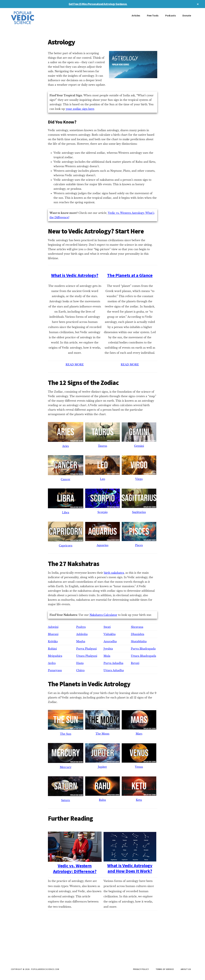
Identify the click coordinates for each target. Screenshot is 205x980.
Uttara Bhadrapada (143, 656)
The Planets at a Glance (130, 275)
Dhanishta (138, 634)
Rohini (52, 649)
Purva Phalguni (86, 649)
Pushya (81, 627)
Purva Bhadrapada (143, 649)
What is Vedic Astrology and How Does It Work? (130, 865)
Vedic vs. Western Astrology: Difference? (75, 866)
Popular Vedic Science (35, 18)
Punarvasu (55, 670)
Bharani (53, 634)
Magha (81, 641)
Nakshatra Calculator (103, 615)
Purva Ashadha (113, 663)
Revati (135, 663)
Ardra (52, 663)
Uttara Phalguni (87, 656)
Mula (107, 656)
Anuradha (110, 641)
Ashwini (53, 627)
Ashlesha (82, 634)
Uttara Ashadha (114, 670)
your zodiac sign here (80, 109)
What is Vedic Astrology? (75, 275)
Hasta (80, 663)
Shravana (137, 627)
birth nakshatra (114, 573)
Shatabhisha (139, 641)
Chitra (80, 670)
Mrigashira (55, 656)
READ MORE (75, 365)
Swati (107, 627)
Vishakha (110, 634)
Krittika (53, 641)
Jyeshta (108, 649)
